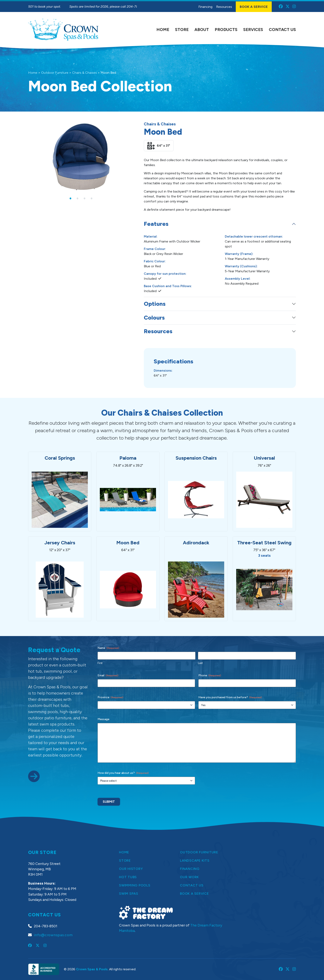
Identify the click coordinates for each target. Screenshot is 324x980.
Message (103, 719)
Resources (158, 331)
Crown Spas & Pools (92, 969)
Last (200, 663)
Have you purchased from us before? (230, 697)
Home (33, 73)
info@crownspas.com (53, 935)
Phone (210, 676)
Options (155, 304)
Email (108, 676)
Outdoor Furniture (55, 73)
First (100, 663)
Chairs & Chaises (85, 73)
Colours (154, 318)
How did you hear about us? (123, 773)
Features (156, 224)
